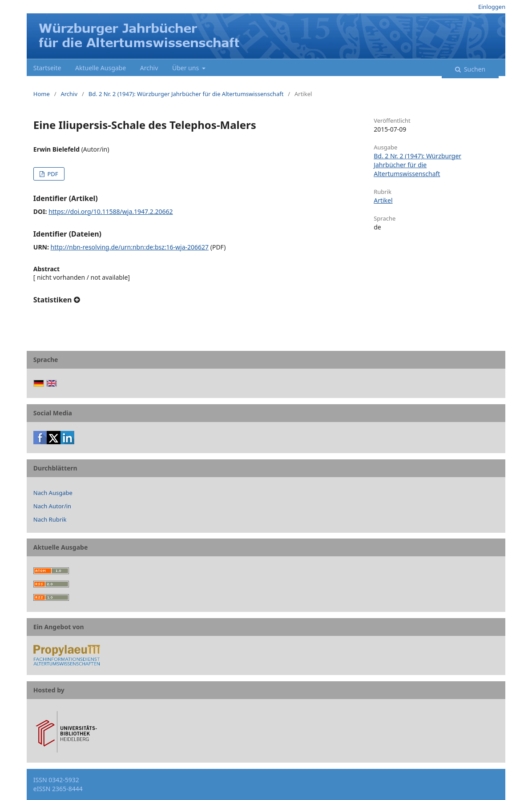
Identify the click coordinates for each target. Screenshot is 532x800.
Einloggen (492, 7)
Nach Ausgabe (53, 493)
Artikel (383, 200)
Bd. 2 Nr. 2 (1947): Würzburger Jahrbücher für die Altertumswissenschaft (186, 94)
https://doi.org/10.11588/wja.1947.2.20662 (111, 211)
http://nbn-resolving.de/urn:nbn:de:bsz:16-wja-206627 (130, 247)
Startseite (47, 68)
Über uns (186, 68)
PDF (52, 174)
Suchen (474, 69)
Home (42, 94)
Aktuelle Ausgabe (101, 68)
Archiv (149, 68)
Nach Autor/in (52, 506)
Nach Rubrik (50, 519)
